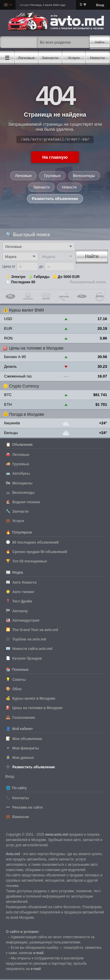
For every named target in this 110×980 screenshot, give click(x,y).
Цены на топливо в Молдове (36, 349)
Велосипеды (84, 177)
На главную (55, 158)
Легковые (23, 177)
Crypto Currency (24, 387)
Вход (100, 5)
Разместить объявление (55, 200)
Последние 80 (23, 283)
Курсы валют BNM (27, 311)
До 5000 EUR (69, 278)
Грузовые (52, 177)
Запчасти (41, 188)
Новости (69, 188)
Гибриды (42, 278)
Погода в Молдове (27, 415)
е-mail (38, 954)
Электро (18, 278)
